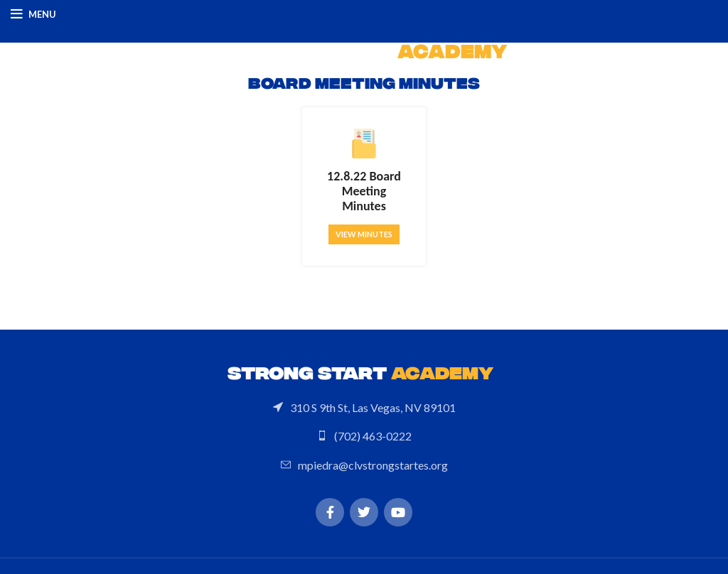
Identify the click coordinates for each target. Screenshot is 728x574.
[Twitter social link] (364, 512)
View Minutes (364, 234)
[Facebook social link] (330, 512)
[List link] (364, 407)
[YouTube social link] (398, 512)
